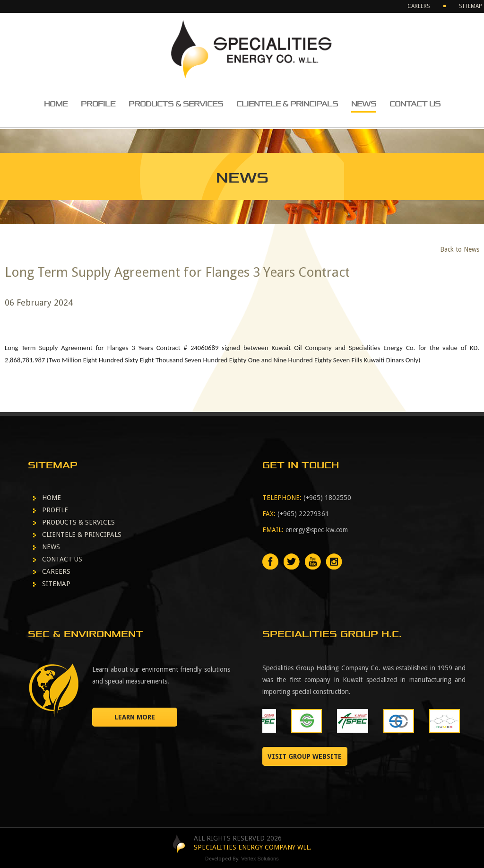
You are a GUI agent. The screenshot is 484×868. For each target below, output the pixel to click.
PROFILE (98, 104)
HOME (56, 104)
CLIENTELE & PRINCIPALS (287, 104)
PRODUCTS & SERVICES (176, 104)
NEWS (364, 104)
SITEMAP (471, 6)
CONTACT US (415, 104)
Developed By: (242, 859)
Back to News (460, 249)
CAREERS (419, 6)
